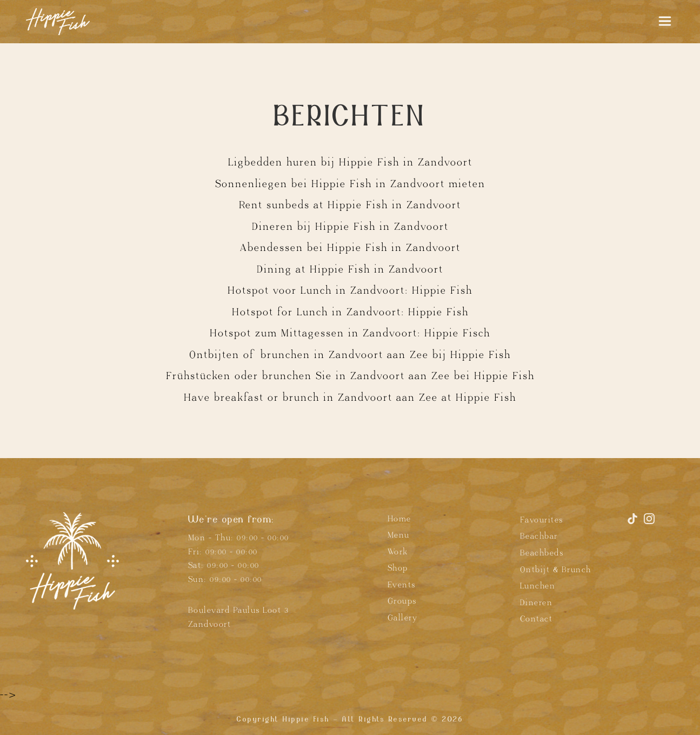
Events (402, 585)
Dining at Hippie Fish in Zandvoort (350, 269)
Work (398, 552)
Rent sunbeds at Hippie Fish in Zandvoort (350, 205)
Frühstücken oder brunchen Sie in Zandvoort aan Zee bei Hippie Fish (350, 376)
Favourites (542, 520)
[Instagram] (649, 523)
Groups (402, 601)
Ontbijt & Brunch (556, 570)
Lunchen (538, 586)
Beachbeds (542, 553)
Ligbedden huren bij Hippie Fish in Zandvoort (350, 162)
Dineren (536, 603)
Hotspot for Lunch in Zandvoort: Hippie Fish (350, 312)
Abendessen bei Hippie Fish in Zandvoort (350, 248)
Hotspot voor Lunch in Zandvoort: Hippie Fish (350, 290)
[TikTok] (634, 523)
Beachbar (539, 536)
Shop (398, 568)
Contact (536, 619)
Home (399, 519)
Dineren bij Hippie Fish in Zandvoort (350, 227)
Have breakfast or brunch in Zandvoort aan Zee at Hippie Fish (350, 398)
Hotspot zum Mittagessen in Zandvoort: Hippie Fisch (350, 333)
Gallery (403, 618)
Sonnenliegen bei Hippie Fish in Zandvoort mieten (350, 184)
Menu (399, 535)
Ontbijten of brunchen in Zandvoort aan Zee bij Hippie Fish (350, 355)
